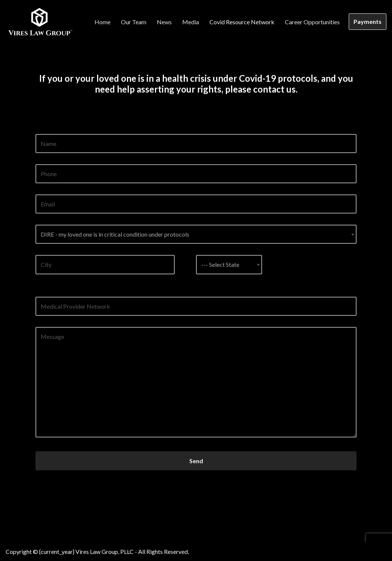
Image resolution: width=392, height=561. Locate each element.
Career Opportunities (312, 22)
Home (102, 22)
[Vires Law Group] (39, 22)
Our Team (134, 22)
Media (191, 22)
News (164, 22)
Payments (368, 21)
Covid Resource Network (242, 22)
